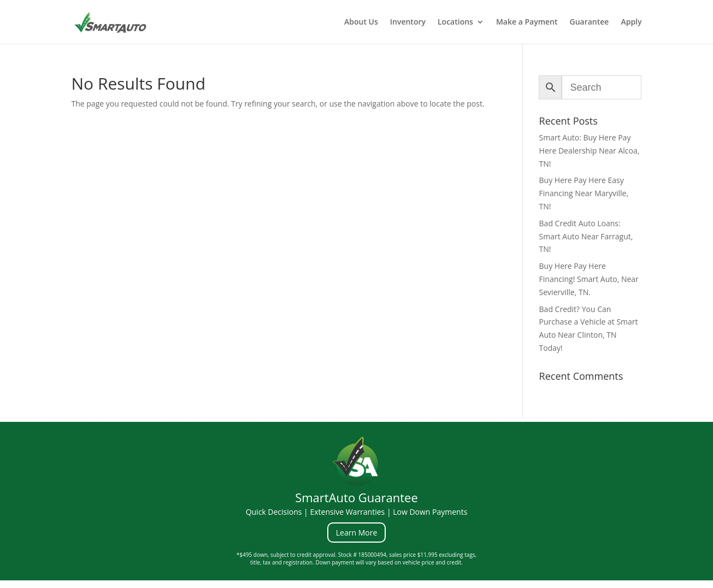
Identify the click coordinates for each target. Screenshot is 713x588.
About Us (361, 22)
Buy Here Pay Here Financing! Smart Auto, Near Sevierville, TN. (589, 279)
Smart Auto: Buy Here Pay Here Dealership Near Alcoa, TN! (590, 151)
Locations (455, 22)
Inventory (408, 22)
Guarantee (590, 22)
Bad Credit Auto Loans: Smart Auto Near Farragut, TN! (586, 236)
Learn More (357, 533)
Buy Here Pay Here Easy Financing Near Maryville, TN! (584, 193)
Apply (631, 22)
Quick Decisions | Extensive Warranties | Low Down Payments (357, 512)
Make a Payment (527, 22)
